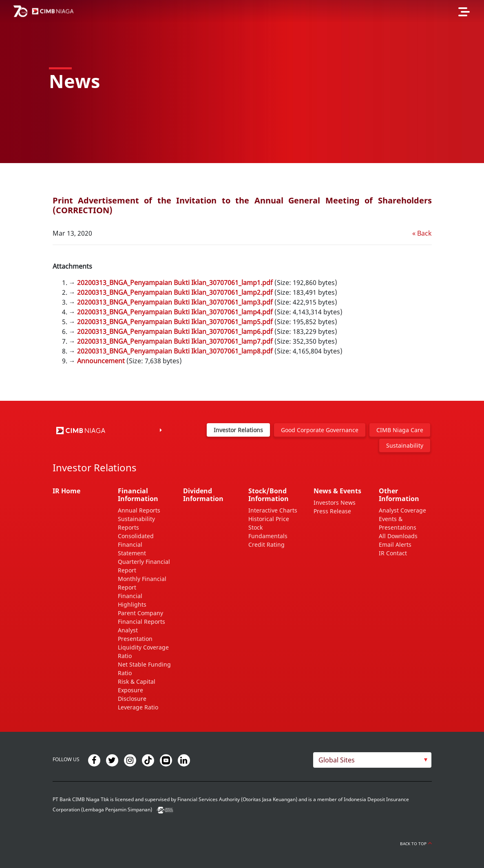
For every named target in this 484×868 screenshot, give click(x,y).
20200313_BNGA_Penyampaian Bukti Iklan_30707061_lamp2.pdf (175, 292)
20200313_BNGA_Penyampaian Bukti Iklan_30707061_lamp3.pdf (175, 302)
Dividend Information (203, 495)
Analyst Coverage (402, 510)
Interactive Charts (273, 510)
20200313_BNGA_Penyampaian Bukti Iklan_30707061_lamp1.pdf (175, 283)
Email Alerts (395, 544)
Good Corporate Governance (320, 430)
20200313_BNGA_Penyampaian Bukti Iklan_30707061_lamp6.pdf (175, 331)
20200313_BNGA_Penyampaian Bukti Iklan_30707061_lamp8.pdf (175, 351)
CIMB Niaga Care (400, 430)
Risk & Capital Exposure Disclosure (137, 690)
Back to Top (416, 844)
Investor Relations (238, 430)
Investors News (335, 502)
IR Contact (393, 553)
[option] (242, 82)
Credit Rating (266, 544)
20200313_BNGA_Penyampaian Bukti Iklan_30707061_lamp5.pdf (175, 322)
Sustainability (405, 445)
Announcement (101, 361)
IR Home (66, 491)
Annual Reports (139, 510)
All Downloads (398, 536)
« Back (422, 233)
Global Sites (337, 760)
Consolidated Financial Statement (136, 544)
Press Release (332, 511)
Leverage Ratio (138, 707)
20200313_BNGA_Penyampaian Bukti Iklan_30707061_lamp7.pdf (175, 341)
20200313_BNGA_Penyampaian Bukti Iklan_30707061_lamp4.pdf (175, 312)
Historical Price (269, 519)
